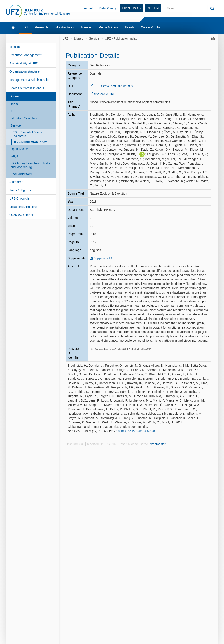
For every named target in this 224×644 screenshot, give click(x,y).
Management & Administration (30, 80)
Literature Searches (24, 118)
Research (41, 27)
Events (130, 27)
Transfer (86, 27)
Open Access (20, 149)
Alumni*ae (16, 182)
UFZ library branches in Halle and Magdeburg (30, 165)
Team (14, 104)
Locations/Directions (23, 207)
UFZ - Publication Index (30, 142)
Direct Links (132, 8)
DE (149, 8)
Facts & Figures (20, 190)
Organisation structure (24, 71)
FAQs (14, 156)
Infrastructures (64, 27)
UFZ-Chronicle (19, 198)
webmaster (158, 444)
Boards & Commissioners (27, 88)
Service (16, 125)
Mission (15, 47)
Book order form (21, 174)
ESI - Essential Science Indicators (29, 134)
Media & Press (108, 27)
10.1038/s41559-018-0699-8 (113, 86)
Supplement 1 (103, 258)
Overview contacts (22, 215)
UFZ (25, 27)
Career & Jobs (151, 27)
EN (157, 8)
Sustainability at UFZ (24, 63)
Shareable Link (104, 94)
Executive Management (25, 55)
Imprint (88, 8)
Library (14, 96)
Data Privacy (108, 8)
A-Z (13, 111)
